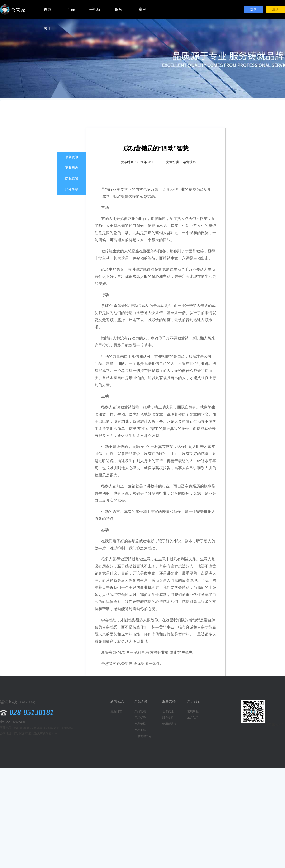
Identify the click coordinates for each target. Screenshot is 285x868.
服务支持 (168, 718)
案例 (142, 9)
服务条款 (72, 189)
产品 (71, 9)
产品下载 (140, 730)
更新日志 (72, 168)
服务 (119, 9)
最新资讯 (72, 157)
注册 (275, 9)
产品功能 (140, 711)
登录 (253, 9)
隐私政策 (72, 179)
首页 (47, 9)
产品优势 (140, 718)
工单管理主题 (143, 736)
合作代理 (168, 711)
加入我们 (193, 718)
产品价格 (140, 724)
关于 (47, 28)
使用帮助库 (169, 724)
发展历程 (193, 711)
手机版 (95, 9)
